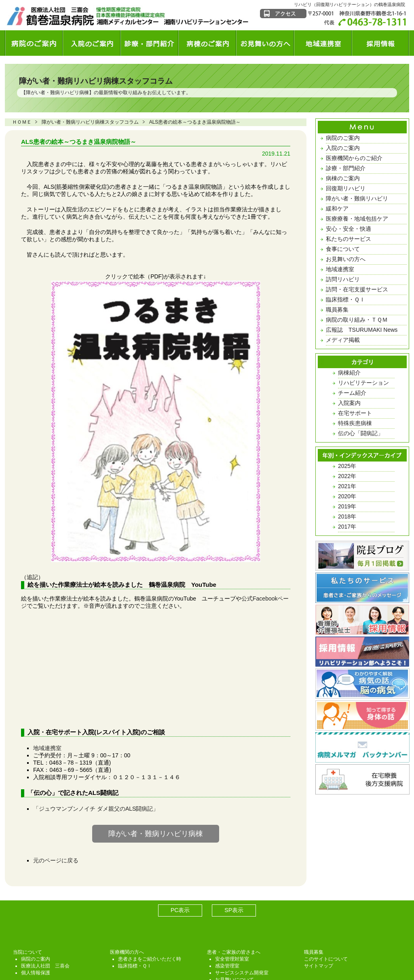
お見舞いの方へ (346, 259)
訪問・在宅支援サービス (357, 289)
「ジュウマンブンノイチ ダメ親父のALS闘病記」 (96, 744)
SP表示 (234, 846)
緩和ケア (337, 209)
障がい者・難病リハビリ (357, 198)
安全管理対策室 (232, 895)
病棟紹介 (349, 373)
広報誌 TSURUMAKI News (362, 330)
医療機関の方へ (127, 888)
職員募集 (337, 310)
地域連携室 (47, 684)
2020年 (347, 496)
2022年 (347, 476)
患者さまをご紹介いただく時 (150, 895)
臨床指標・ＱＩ (345, 299)
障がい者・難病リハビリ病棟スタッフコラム (96, 81)
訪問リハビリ (343, 279)
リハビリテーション (363, 383)
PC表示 (180, 846)
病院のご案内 (343, 138)
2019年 (347, 506)
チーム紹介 (352, 393)
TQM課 (223, 922)
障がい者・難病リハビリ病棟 (57, 93)
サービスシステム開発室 (242, 908)
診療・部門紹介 (346, 168)
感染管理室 (227, 902)
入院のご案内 (343, 148)
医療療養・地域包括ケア (357, 219)
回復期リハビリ (346, 188)
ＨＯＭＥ (22, 122)
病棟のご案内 (343, 178)
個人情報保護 (36, 908)
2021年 (347, 486)
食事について (343, 249)
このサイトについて (326, 895)
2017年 (347, 527)
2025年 (347, 466)
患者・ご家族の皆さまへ (234, 888)
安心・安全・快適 (349, 229)
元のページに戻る (56, 796)
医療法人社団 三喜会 (45, 902)
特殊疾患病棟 (355, 423)
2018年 (347, 516)
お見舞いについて (234, 915)
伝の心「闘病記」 (361, 433)
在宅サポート (355, 413)
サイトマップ (319, 902)
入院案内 (349, 403)
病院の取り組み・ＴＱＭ (357, 320)
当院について (27, 888)
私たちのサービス (349, 239)
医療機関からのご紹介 (354, 158)
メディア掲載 (343, 340)
